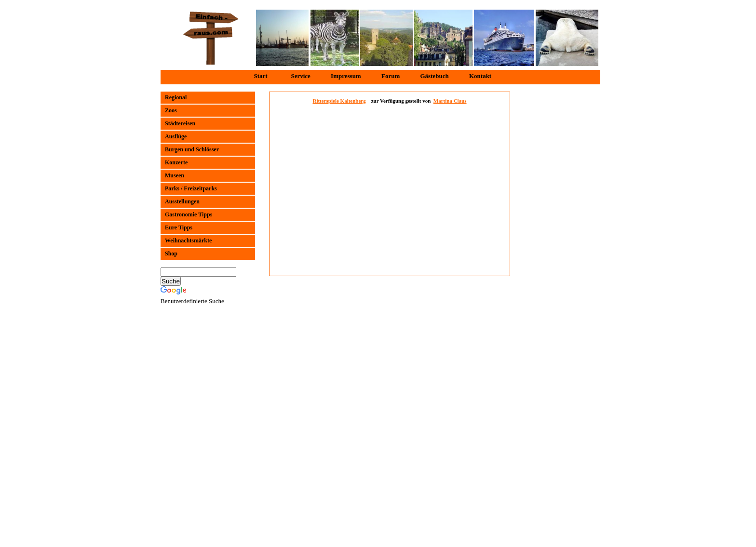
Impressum (346, 76)
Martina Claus (450, 101)
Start (261, 76)
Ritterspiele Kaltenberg (339, 101)
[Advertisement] (557, 236)
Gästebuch (434, 76)
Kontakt (480, 76)
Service (300, 76)
